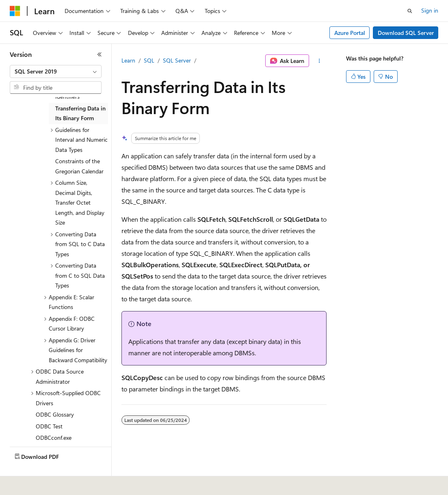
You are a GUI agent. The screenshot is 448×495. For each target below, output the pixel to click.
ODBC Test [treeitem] (49, 426)
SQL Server (177, 60)
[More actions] (319, 61)
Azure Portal (350, 33)
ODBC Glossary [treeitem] (55, 414)
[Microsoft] (15, 11)
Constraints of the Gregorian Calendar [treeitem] (79, 166)
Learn (128, 60)
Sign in (430, 10)
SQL (149, 60)
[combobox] (56, 71)
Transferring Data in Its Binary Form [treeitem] (80, 113)
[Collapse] (100, 54)
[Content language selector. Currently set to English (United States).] (47, 483)
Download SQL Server (406, 33)
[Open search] (410, 11)
